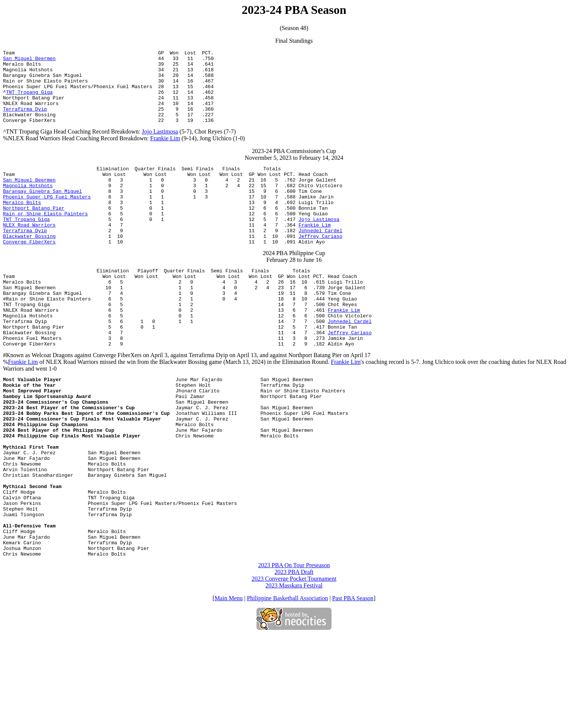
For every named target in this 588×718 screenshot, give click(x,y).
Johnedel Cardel (320, 258)
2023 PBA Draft (294, 654)
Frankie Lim (165, 153)
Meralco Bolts (22, 225)
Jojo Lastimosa (160, 146)
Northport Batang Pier (34, 231)
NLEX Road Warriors (29, 252)
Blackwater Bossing (29, 265)
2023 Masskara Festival (294, 668)
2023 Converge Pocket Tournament (294, 661)
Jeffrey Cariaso (320, 265)
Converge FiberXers (29, 272)
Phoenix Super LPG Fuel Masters (47, 218)
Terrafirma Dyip (25, 121)
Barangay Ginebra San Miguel (43, 211)
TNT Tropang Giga (29, 101)
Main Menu (229, 680)
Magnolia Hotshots (28, 204)
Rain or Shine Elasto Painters (45, 238)
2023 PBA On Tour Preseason (294, 647)
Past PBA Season (353, 680)
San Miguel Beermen (29, 60)
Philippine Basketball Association (287, 680)
